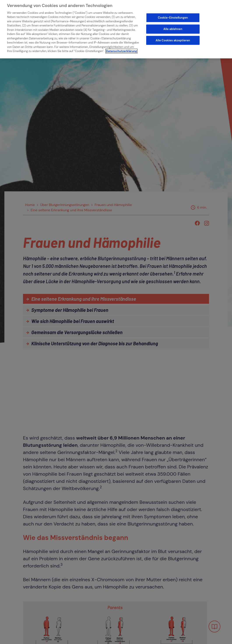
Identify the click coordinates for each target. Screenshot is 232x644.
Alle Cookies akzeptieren (173, 38)
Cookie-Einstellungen (173, 15)
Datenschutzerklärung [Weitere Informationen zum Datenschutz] (121, 49)
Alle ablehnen (173, 27)
